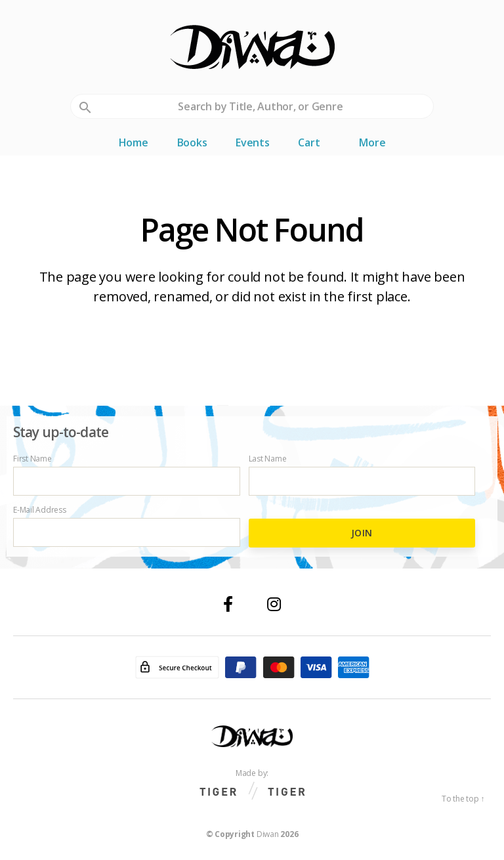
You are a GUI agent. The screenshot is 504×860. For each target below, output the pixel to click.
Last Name (362, 475)
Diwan (268, 834)
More (372, 142)
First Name (127, 475)
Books (192, 142)
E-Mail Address (127, 526)
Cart (309, 142)
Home (134, 142)
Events (253, 142)
